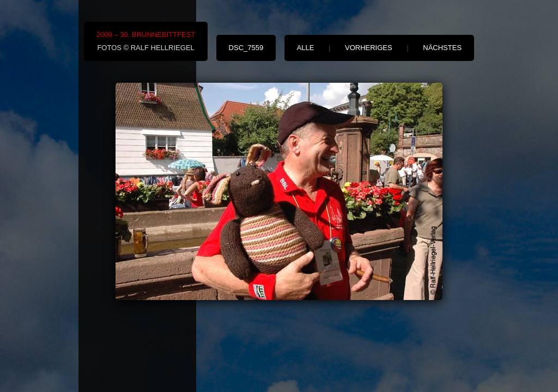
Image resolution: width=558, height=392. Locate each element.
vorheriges (369, 48)
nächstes (442, 48)
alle (306, 48)
